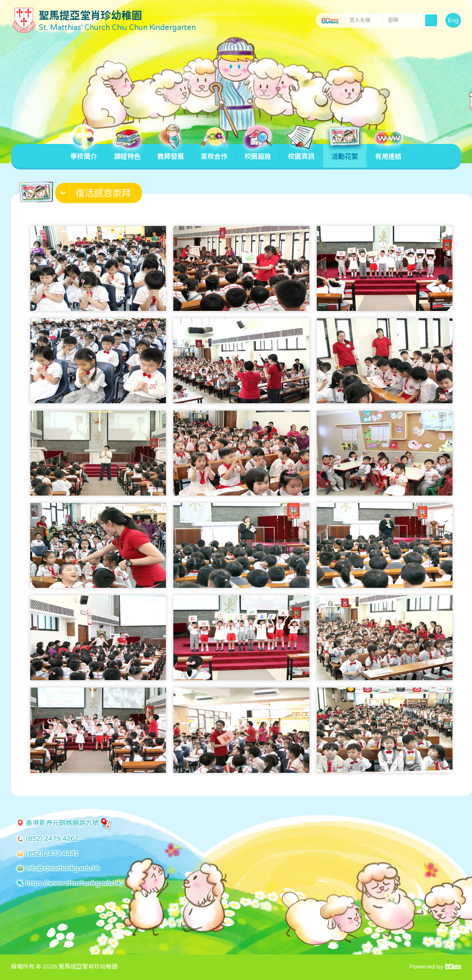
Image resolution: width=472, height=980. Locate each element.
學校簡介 (84, 152)
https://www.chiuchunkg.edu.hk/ (75, 883)
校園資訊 (301, 152)
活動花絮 (345, 152)
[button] (100, 195)
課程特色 (127, 152)
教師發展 (171, 152)
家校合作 (214, 152)
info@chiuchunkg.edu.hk (63, 868)
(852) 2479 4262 (52, 839)
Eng (453, 20)
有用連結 (388, 152)
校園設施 (258, 152)
